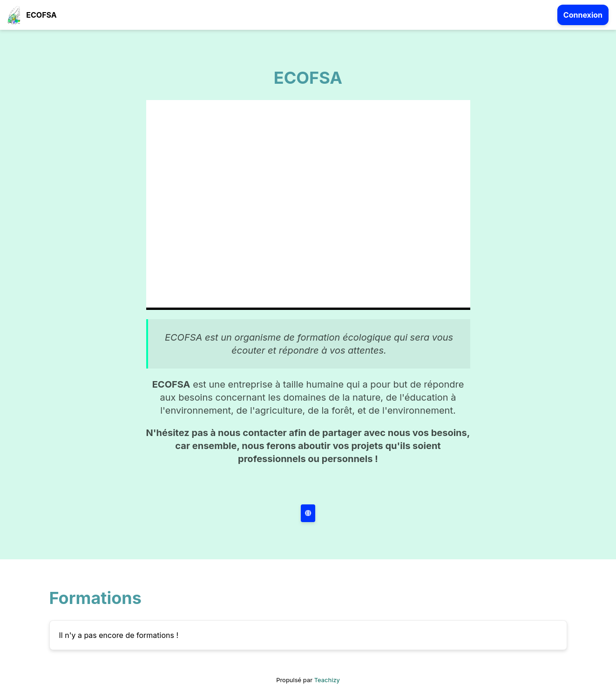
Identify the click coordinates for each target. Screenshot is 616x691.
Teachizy (327, 680)
